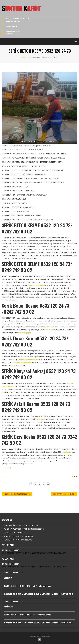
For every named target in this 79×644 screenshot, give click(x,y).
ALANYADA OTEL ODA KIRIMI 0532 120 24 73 (20, 536)
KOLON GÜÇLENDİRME (10, 550)
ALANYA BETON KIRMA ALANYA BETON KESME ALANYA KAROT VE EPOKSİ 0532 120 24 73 (39, 594)
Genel (9, 468)
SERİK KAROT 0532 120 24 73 (64, 494)
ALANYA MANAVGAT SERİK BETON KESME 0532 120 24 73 (24, 529)
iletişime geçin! (25, 333)
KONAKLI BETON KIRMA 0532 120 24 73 (18, 540)
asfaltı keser (41, 419)
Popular (7, 573)
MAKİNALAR (8, 578)
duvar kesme (49, 330)
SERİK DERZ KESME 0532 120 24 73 (17, 494)
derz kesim (67, 452)
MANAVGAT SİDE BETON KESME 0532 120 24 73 (21, 525)
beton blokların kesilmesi (22, 362)
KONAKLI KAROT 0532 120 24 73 (16, 533)
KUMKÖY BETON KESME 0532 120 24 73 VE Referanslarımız (27, 586)
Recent (16, 573)
